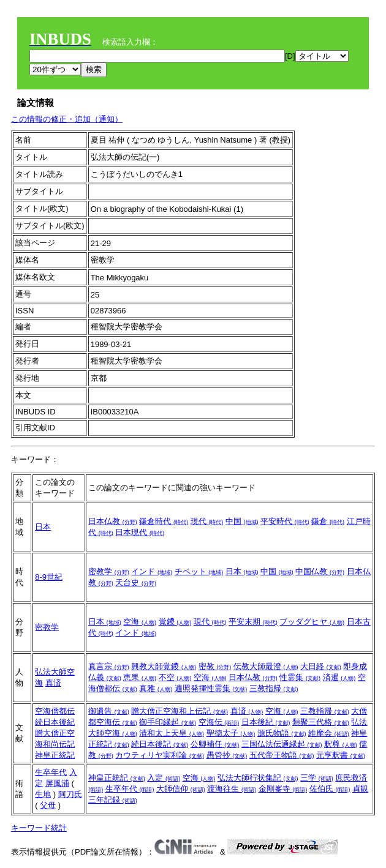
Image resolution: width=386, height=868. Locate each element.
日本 (43, 527)
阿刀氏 (70, 794)
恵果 (140, 677)
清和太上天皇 (172, 733)
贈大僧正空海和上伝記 (180, 711)
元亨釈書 (341, 755)
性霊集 (300, 677)
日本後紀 (266, 722)
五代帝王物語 (282, 755)
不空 (175, 677)
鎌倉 (328, 521)
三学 (317, 778)
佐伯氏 (330, 789)
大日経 (321, 666)
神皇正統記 (55, 755)
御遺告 (109, 711)
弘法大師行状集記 (258, 778)
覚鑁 (175, 622)
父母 (48, 805)
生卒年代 (51, 772)
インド (152, 571)
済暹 (339, 677)
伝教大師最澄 (266, 666)
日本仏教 (113, 521)
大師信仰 (181, 789)
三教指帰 (274, 688)
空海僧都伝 (55, 711)
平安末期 (253, 622)
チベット (199, 571)
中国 (242, 521)
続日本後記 (160, 744)
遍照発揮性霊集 (211, 688)
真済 (53, 683)
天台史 (136, 582)
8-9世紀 (49, 577)
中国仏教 (320, 571)
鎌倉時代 (164, 521)
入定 (164, 778)
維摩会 (329, 733)
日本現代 (140, 532)
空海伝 (219, 722)
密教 (215, 666)
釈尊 (341, 744)
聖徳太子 (231, 733)
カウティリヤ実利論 (160, 755)
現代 (207, 521)
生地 (43, 794)
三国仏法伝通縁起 (282, 744)
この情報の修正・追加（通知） (67, 119)
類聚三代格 (321, 722)
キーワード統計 (39, 828)
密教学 (109, 571)
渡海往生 (232, 789)
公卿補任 (215, 744)
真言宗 (109, 666)
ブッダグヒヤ (312, 622)
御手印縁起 (168, 722)
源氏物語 (282, 733)
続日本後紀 (55, 722)
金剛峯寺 (283, 789)
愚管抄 (227, 755)
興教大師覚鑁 (164, 666)
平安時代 (285, 521)
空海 (140, 622)
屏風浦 (57, 783)
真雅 (156, 688)
